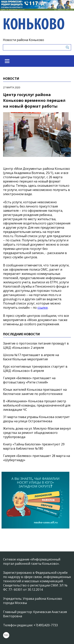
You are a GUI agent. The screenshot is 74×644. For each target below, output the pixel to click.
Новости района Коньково (23, 40)
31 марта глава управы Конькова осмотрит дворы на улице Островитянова (36, 419)
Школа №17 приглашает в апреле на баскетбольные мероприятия (31, 357)
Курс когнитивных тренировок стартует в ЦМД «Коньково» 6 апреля (35, 369)
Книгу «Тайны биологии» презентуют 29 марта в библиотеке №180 (34, 446)
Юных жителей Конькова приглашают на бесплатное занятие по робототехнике (35, 392)
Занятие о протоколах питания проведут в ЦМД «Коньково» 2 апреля (36, 345)
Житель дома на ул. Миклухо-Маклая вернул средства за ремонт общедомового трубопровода (37, 433)
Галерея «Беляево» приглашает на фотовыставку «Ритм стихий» (29, 380)
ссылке (43, 308)
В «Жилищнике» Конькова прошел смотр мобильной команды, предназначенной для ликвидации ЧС (37, 405)
